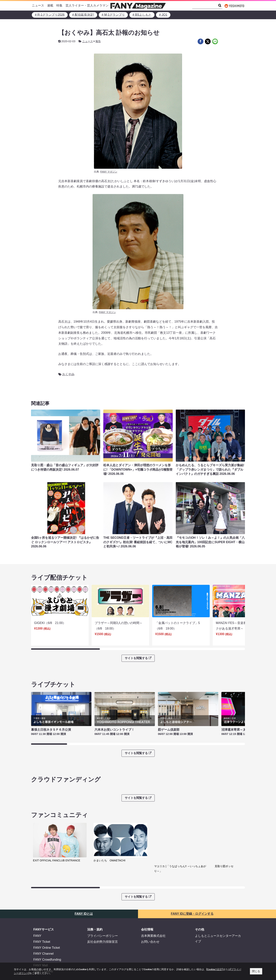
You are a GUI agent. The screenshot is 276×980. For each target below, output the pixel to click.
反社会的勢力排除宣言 (103, 912)
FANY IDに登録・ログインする (192, 884)
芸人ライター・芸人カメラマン (87, 5)
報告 (98, 41)
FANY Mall (41, 936)
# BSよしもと (142, 15)
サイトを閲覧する (138, 653)
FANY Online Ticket (47, 918)
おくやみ (68, 374)
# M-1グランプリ (113, 15)
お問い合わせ (150, 912)
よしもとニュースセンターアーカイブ (218, 909)
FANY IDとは (84, 884)
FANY (37, 907)
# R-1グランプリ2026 (50, 15)
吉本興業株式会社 (153, 907)
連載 (50, 5)
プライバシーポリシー (103, 907)
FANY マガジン (109, 172)
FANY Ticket (42, 912)
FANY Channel (44, 924)
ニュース (38, 5)
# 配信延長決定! (83, 15)
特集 (59, 5)
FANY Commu (43, 942)
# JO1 (163, 15)
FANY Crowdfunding (47, 930)
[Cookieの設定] (215, 969)
